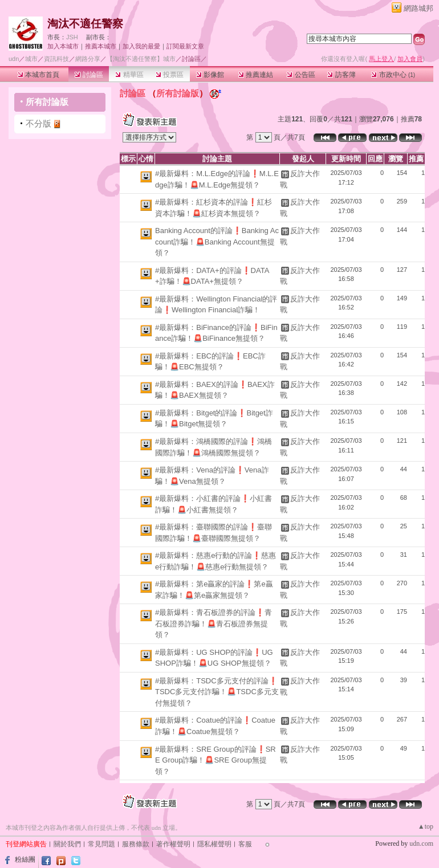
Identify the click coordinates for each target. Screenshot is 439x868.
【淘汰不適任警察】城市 (141, 59)
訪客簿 (341, 75)
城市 (31, 59)
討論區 (89, 75)
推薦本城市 (101, 46)
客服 (245, 844)
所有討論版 (47, 102)
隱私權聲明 (214, 844)
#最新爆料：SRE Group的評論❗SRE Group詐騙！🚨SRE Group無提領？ (216, 760)
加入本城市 (63, 46)
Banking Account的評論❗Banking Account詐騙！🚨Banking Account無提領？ (217, 242)
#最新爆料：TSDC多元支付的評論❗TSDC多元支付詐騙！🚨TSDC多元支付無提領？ (217, 692)
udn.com (421, 843)
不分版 (38, 123)
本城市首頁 (38, 75)
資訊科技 (56, 59)
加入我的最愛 (141, 46)
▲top (426, 826)
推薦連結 (256, 75)
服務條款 (136, 844)
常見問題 (101, 844)
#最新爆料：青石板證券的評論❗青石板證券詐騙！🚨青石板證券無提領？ (214, 624)
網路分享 (88, 59)
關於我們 (67, 844)
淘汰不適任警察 (85, 24)
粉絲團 (25, 859)
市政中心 (393, 75)
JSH (72, 37)
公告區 (301, 75)
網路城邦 (418, 8)
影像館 (210, 75)
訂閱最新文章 (185, 46)
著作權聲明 (173, 844)
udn (14, 59)
